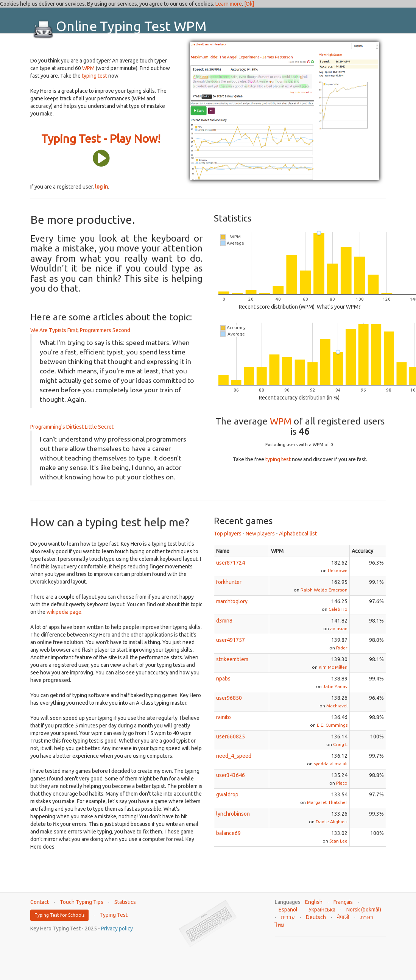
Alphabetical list (298, 534)
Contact (40, 902)
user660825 (231, 737)
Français (343, 902)
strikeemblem (232, 659)
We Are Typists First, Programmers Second (80, 330)
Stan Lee (338, 841)
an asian (339, 628)
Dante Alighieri (332, 822)
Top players (228, 534)
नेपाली (343, 917)
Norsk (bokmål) (364, 910)
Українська (322, 910)
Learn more (229, 4)
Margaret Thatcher (327, 802)
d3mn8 (224, 621)
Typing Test (114, 915)
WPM (88, 68)
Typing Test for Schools (59, 915)
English (314, 902)
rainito (224, 717)
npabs (223, 679)
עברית (288, 917)
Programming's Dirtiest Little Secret (72, 427)
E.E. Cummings (332, 725)
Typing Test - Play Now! (101, 139)
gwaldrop (227, 794)
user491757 (231, 640)
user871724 (231, 563)
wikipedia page (64, 612)
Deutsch (316, 917)
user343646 (231, 775)
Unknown (338, 570)
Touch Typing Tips (82, 902)
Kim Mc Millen (333, 667)
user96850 (229, 698)
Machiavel (337, 706)
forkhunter (229, 582)
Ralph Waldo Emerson (324, 590)
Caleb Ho (338, 609)
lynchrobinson (233, 814)
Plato (342, 783)
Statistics (125, 902)
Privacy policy (117, 929)
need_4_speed (234, 756)
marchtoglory (232, 601)
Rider (342, 648)
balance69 (228, 833)
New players (260, 534)
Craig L (340, 744)
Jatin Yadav (335, 686)
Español (288, 910)
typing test (94, 76)
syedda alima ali (331, 764)
